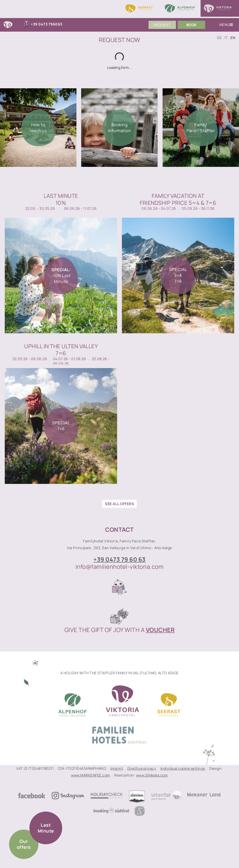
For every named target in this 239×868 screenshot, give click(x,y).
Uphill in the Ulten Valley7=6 (61, 350)
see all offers (119, 504)
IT (226, 38)
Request (162, 25)
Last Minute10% (61, 199)
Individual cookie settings (183, 768)
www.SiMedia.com (152, 775)
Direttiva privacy (142, 768)
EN (233, 38)
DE (219, 38)
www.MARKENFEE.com (91, 775)
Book (192, 25)
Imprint (117, 768)
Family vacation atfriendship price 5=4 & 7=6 (178, 199)
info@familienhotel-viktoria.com (120, 567)
